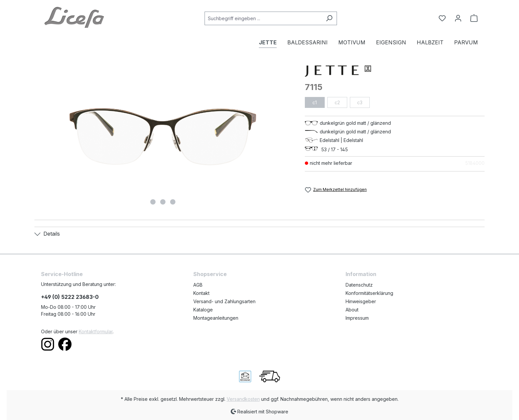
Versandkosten (243, 399)
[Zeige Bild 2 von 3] (163, 202)
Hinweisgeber (361, 301)
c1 (315, 102)
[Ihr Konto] (458, 18)
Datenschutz (359, 285)
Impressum (357, 318)
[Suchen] (329, 18)
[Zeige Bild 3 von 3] (173, 202)
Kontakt (201, 293)
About (352, 310)
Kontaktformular (96, 331)
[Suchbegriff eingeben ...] (263, 18)
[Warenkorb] (472, 18)
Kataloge (203, 310)
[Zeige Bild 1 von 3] (153, 202)
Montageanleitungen (216, 318)
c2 (337, 102)
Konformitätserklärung (369, 293)
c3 (360, 102)
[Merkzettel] (442, 18)
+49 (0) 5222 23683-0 (70, 297)
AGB (198, 285)
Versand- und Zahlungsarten (224, 301)
